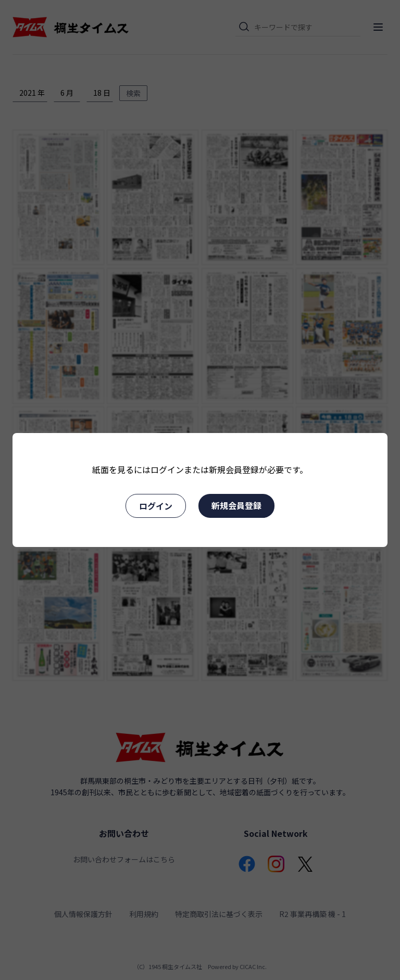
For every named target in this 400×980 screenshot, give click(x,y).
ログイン (156, 506)
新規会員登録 (236, 505)
